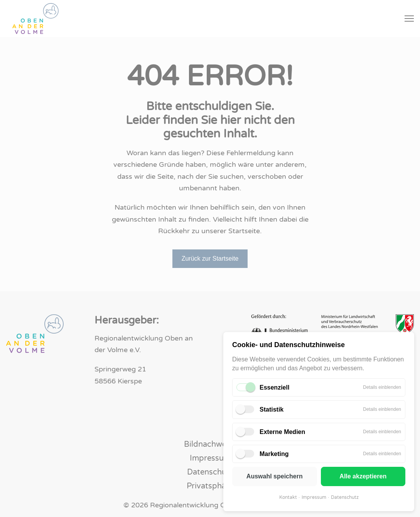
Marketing (274, 454)
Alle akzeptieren (363, 476)
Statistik (272, 409)
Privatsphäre (210, 486)
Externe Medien (282, 432)
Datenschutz (345, 497)
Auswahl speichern (275, 476)
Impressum (314, 497)
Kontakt (288, 497)
